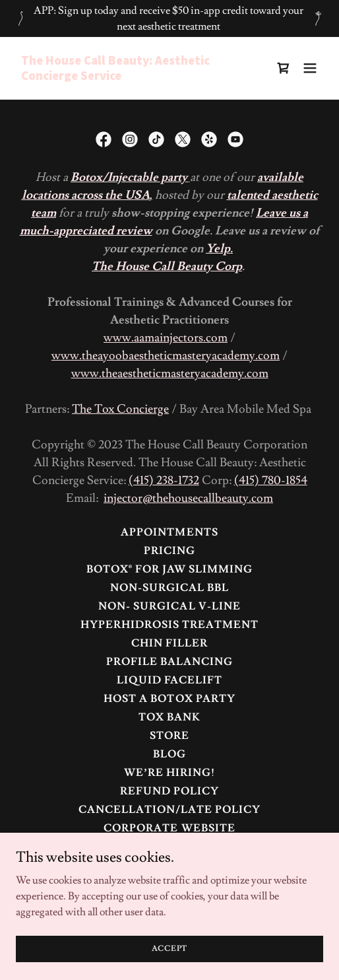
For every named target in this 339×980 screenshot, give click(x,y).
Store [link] (169, 736)
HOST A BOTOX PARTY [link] (169, 699)
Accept (170, 949)
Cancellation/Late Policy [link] (169, 810)
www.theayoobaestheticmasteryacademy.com (166, 356)
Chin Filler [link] (169, 643)
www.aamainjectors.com (166, 338)
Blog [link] (169, 754)
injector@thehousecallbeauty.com (188, 498)
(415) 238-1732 (164, 480)
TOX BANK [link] (169, 717)
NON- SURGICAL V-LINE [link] (169, 606)
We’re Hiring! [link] (169, 773)
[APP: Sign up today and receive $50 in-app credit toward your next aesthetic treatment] (169, 18)
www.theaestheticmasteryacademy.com (170, 373)
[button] (310, 68)
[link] (123, 77)
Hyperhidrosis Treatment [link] (169, 625)
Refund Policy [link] (169, 791)
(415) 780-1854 (271, 480)
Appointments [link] (169, 532)
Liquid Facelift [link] (169, 680)
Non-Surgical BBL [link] (169, 588)
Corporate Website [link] (169, 828)
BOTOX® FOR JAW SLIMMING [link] (169, 569)
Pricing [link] (169, 551)
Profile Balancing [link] (169, 662)
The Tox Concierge (120, 409)
